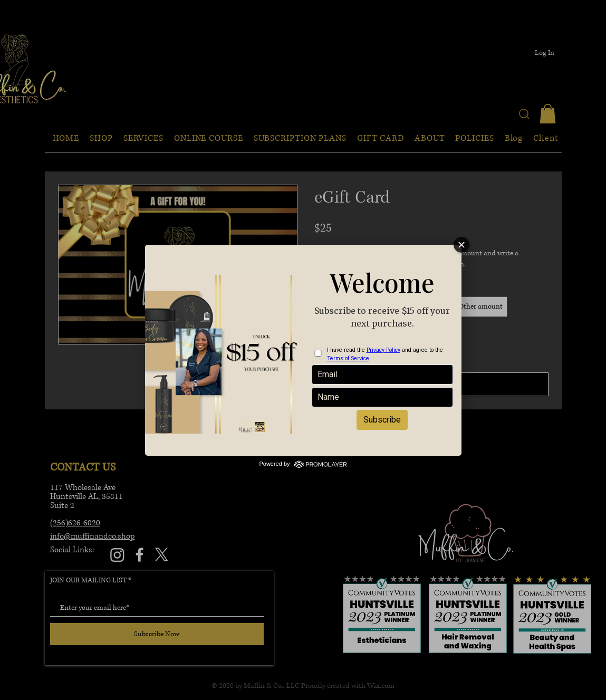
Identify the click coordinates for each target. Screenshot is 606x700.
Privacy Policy (383, 350)
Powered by (303, 464)
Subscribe (382, 420)
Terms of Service (348, 358)
